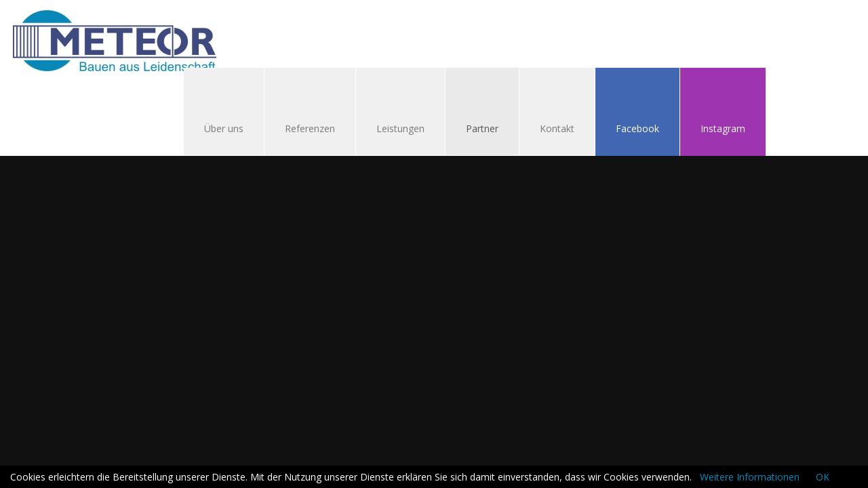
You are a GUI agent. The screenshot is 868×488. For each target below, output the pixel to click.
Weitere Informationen (750, 477)
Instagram (723, 128)
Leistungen (400, 128)
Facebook (637, 128)
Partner (482, 128)
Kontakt (550, 130)
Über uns (224, 128)
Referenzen (310, 128)
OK (823, 477)
